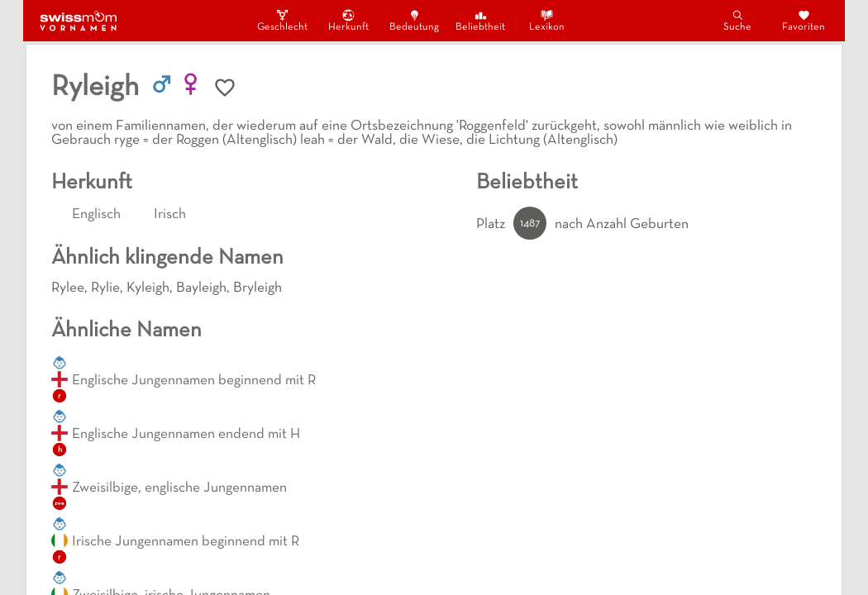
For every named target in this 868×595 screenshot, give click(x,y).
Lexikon (547, 20)
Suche (737, 20)
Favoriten (804, 20)
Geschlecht (282, 20)
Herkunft (348, 20)
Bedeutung (414, 20)
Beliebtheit (480, 20)
